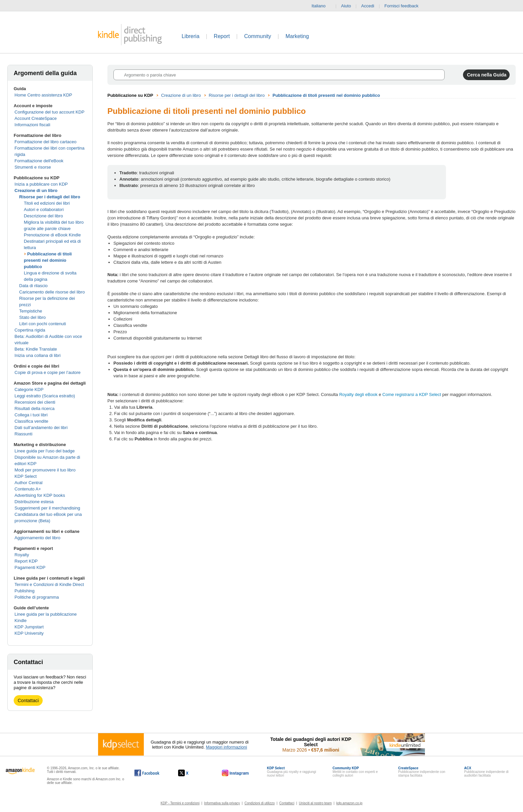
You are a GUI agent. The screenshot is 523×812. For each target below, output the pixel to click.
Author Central (29, 483)
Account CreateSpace (36, 118)
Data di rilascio (34, 286)
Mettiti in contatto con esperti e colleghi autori (355, 772)
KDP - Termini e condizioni (180, 803)
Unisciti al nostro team (315, 803)
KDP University (29, 633)
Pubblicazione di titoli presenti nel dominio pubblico (48, 260)
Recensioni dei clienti (35, 402)
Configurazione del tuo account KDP (50, 112)
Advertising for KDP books (40, 495)
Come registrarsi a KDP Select (412, 394)
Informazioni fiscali (33, 125)
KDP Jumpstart (29, 627)
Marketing (297, 36)
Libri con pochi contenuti (43, 324)
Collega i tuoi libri (31, 415)
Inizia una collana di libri (38, 355)
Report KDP (26, 561)
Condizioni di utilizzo (260, 803)
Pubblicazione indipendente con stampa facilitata (422, 772)
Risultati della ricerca (35, 409)
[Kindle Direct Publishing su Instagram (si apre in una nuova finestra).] (235, 773)
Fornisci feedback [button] (405, 6)
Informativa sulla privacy (222, 803)
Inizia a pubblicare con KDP (41, 184)
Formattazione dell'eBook (39, 161)
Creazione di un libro (36, 190)
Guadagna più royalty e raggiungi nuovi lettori (291, 772)
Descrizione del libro (44, 216)
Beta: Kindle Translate (36, 349)
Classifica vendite (32, 421)
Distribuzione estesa (34, 502)
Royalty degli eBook (358, 394)
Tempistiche (31, 311)
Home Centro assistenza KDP (44, 95)
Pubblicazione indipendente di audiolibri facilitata (486, 772)
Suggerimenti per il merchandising (48, 508)
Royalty (22, 555)
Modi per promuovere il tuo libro (45, 470)
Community (258, 36)
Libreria (190, 36)
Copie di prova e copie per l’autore (48, 372)
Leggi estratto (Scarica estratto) (45, 396)
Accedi (368, 6)
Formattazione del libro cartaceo (46, 142)
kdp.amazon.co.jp (349, 803)
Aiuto (346, 6)
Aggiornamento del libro (38, 538)
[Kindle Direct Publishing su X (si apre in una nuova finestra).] (190, 773)
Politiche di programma (37, 597)
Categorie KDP (29, 389)
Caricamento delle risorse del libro (52, 292)
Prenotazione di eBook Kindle (53, 235)
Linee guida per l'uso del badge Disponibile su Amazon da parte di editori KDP (48, 457)
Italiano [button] (321, 6)
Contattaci (28, 700)
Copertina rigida (30, 330)
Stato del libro (33, 317)
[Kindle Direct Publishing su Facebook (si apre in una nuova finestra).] (147, 773)
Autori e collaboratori (44, 210)
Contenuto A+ (28, 489)
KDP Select (26, 476)
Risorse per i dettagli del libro (50, 197)
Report (222, 36)
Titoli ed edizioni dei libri (47, 203)
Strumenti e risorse (33, 167)
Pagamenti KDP (30, 567)
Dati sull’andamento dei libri (41, 428)
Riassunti (24, 434)
